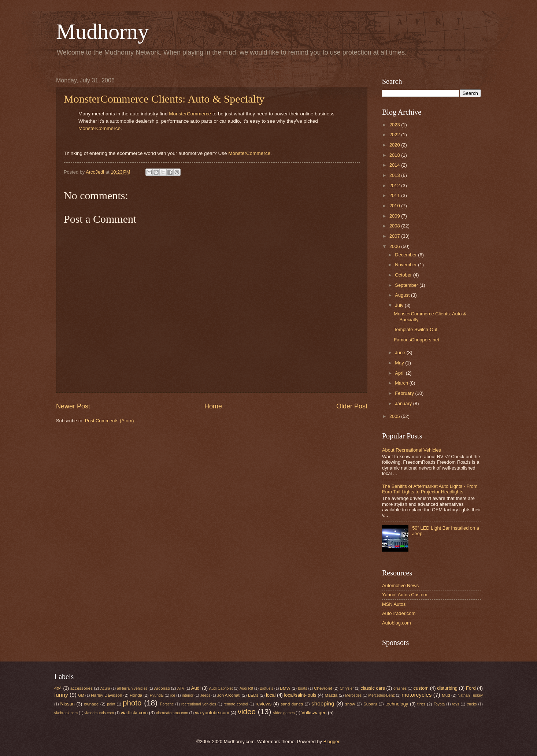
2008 (395, 226)
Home (213, 406)
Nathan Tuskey (470, 695)
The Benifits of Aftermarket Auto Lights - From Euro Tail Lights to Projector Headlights (430, 489)
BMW (285, 688)
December (406, 255)
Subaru (370, 704)
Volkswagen (314, 713)
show (350, 704)
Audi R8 (246, 688)
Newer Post (73, 406)
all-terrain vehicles (132, 688)
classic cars (373, 688)
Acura (105, 688)
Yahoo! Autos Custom (405, 595)
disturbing (447, 688)
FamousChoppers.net (416, 340)
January (404, 403)
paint (111, 704)
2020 (395, 145)
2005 (395, 416)
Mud (446, 695)
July (400, 305)
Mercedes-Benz (382, 695)
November (406, 265)
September (407, 285)
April (400, 373)
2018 (395, 155)
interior (188, 695)
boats (302, 688)
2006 (395, 246)
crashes (400, 688)
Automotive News (400, 585)
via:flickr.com (134, 713)
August (403, 295)
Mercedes (353, 695)
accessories (82, 688)
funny (61, 695)
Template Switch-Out (416, 329)
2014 (395, 165)
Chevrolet (323, 688)
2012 (395, 186)
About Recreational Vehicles (412, 450)
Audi (196, 688)
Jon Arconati (229, 695)
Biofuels (266, 688)
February (405, 393)
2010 (395, 206)
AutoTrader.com (399, 613)
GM (81, 695)
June (401, 353)
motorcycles (416, 695)
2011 (395, 195)
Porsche (167, 704)
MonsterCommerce (190, 114)
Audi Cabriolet (221, 688)
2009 (395, 216)
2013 (395, 175)
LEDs (253, 695)
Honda (136, 695)
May (400, 363)
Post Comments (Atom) (110, 421)
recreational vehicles (199, 704)
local (271, 695)
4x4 (58, 688)
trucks (472, 704)
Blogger (332, 742)
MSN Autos (394, 604)
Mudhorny (102, 31)
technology (397, 704)
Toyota (439, 704)
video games (284, 713)
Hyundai (157, 695)
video (247, 711)
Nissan (68, 704)
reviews (264, 704)
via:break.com (66, 713)
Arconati (162, 688)
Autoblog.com (397, 623)
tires (421, 704)
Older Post (352, 406)
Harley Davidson (106, 695)
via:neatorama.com (172, 713)
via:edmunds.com (99, 713)
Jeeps (205, 695)
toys (456, 704)
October (404, 275)
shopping (323, 703)
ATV (181, 688)
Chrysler (347, 688)
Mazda (331, 695)
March (402, 383)
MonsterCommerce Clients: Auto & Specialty (164, 99)
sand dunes (292, 704)
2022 (395, 135)
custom (421, 688)
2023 (395, 125)
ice (173, 695)
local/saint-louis (300, 695)
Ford (471, 688)
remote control (236, 704)
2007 (395, 236)
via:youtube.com (212, 713)
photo (132, 703)
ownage (91, 704)
